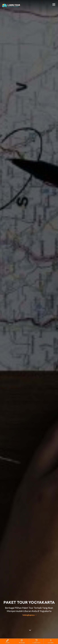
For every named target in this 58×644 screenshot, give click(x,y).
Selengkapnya (29, 615)
